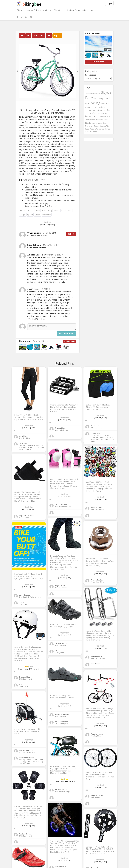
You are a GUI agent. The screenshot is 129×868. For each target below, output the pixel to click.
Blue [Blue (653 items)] (87, 103)
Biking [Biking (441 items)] (101, 99)
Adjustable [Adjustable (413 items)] (89, 93)
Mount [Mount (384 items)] (107, 113)
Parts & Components (78, 10)
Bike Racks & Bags (98, 658)
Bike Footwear (61, 588)
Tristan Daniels (97, 580)
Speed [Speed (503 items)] (97, 126)
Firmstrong (47, 210)
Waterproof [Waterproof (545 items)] (100, 129)
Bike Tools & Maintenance (30, 597)
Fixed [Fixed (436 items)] (107, 104)
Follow (71, 234)
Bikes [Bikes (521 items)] (96, 99)
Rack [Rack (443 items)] (106, 120)
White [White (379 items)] (87, 132)
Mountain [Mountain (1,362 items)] (91, 116)
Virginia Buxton (97, 734)
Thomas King (24, 677)
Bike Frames (24, 518)
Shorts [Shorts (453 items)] (88, 126)
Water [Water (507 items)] (92, 129)
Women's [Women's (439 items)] (93, 132)
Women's (47, 215)
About (94, 10)
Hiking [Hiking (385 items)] (95, 110)
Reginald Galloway (27, 516)
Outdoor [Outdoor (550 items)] (101, 117)
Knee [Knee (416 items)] (87, 113)
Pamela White (96, 656)
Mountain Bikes (61, 430)
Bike (30, 210)
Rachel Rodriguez (26, 750)
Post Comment (66, 333)
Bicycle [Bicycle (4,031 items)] (106, 92)
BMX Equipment (25, 679)
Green (56, 210)
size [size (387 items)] (92, 126)
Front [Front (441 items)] (99, 107)
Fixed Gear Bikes (97, 582)
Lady (63, 210)
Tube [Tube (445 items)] (87, 129)
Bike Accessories (97, 428)
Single (23, 215)
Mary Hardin (24, 436)
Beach (23, 210)
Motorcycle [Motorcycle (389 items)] (100, 113)
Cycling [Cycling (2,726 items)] (95, 103)
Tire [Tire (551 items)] (108, 126)
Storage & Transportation (39, 10)
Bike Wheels (96, 797)
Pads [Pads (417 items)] (93, 120)
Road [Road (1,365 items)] (88, 123)
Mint (70, 210)
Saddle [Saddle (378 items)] (94, 123)
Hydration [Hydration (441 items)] (102, 110)
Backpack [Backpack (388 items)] (97, 93)
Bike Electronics (97, 509)
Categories (91, 75)
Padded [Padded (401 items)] (88, 120)
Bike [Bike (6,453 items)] (89, 98)
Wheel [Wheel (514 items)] (108, 129)
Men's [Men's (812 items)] (93, 113)
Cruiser (37, 210)
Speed (30, 215)
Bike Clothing (24, 438)
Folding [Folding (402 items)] (88, 107)
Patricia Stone (97, 426)
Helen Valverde (61, 505)
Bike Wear (59, 10)
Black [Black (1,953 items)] (107, 98)
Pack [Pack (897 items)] (108, 116)
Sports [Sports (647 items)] (103, 126)
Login (109, 3)
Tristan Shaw (60, 428)
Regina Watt (60, 586)
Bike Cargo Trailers (27, 752)
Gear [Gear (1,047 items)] (104, 107)
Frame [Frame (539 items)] (94, 107)
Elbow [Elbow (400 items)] (103, 104)
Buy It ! (57, 35)
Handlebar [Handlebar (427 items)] (89, 110)
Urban (38, 215)
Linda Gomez (24, 595)
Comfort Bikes (40, 341)
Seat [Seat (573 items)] (105, 123)
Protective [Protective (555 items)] (99, 120)
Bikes (20, 10)
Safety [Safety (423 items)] (100, 123)
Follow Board (70, 341)
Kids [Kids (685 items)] (108, 110)
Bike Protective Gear (63, 507)
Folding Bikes (96, 736)
